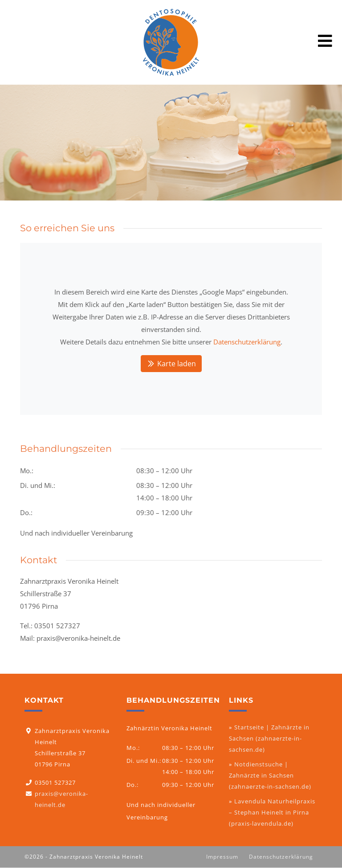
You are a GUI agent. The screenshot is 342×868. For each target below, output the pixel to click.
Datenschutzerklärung (247, 342)
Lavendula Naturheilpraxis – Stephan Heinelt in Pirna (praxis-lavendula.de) (272, 812)
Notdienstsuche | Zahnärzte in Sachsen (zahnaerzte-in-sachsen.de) (270, 775)
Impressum (222, 857)
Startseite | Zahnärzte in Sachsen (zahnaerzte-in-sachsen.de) (269, 738)
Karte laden (171, 364)
